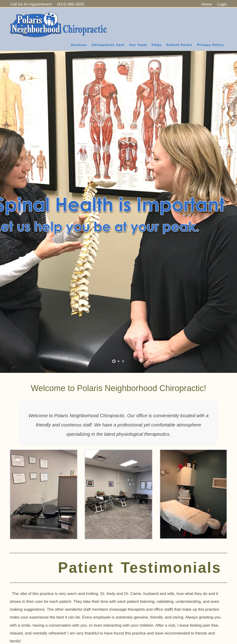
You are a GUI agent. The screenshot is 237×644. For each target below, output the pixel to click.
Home (206, 4)
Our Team (138, 45)
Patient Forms (179, 45)
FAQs (157, 45)
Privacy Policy (210, 45)
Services (79, 45)
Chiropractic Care (108, 45)
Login (222, 4)
